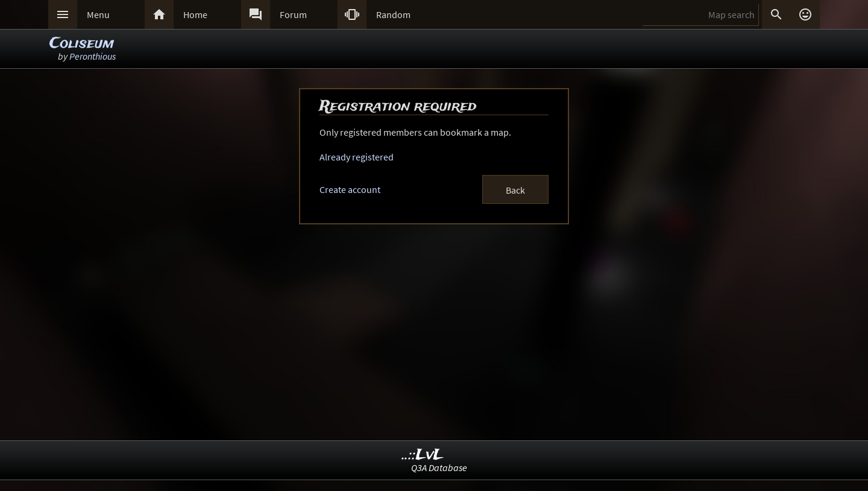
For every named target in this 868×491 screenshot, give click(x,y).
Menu (98, 14)
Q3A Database (439, 467)
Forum (293, 14)
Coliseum (82, 44)
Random (393, 14)
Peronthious (93, 56)
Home (195, 14)
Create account (350, 189)
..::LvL (423, 455)
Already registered (357, 157)
